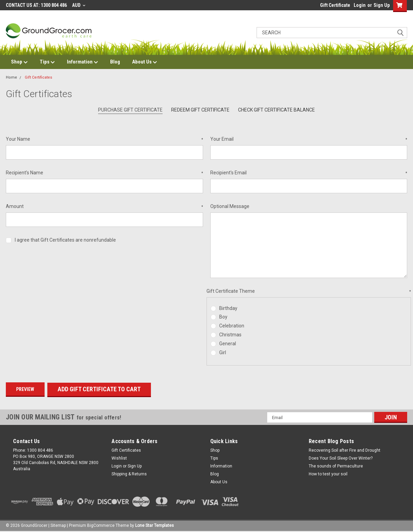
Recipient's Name (104, 173)
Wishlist (119, 458)
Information (82, 62)
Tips (47, 62)
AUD (79, 5)
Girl (223, 352)
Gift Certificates (38, 77)
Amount (104, 207)
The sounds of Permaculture (336, 466)
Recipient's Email (309, 173)
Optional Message (230, 206)
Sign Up (382, 5)
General (228, 344)
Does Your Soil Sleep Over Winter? (341, 458)
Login (360, 5)
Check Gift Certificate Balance (276, 110)
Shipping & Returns (129, 474)
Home (11, 77)
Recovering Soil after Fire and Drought (345, 450)
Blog (115, 62)
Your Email (309, 139)
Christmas (230, 335)
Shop (19, 62)
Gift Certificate (335, 5)
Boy (223, 317)
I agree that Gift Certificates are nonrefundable (65, 240)
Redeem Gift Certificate (200, 110)
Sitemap (58, 525)
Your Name (104, 139)
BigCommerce (101, 525)
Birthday (228, 308)
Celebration (232, 326)
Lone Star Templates (155, 525)
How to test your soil (328, 474)
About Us (145, 62)
